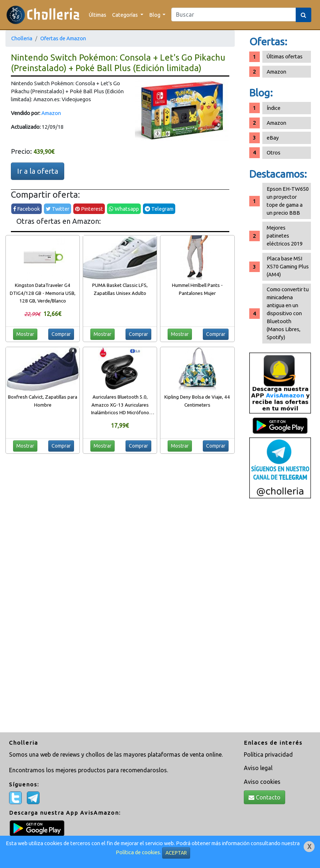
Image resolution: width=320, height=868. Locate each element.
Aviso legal (258, 768)
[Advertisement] (280, 616)
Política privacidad (268, 754)
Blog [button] (155, 15)
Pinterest (89, 209)
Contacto (264, 797)
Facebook (26, 209)
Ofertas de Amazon (63, 38)
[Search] (234, 15)
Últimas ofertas (285, 56)
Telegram (159, 209)
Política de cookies (138, 852)
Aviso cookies (262, 782)
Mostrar (25, 334)
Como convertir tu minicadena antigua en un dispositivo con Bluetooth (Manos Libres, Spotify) (288, 313)
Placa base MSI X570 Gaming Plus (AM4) (288, 266)
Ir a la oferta (38, 171)
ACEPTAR (176, 853)
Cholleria (22, 38)
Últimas (98, 15)
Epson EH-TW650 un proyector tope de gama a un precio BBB (288, 201)
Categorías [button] (126, 15)
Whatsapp (124, 209)
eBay (273, 138)
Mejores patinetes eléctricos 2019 (285, 236)
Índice (274, 108)
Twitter (58, 209)
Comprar (61, 334)
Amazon (51, 113)
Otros (274, 153)
